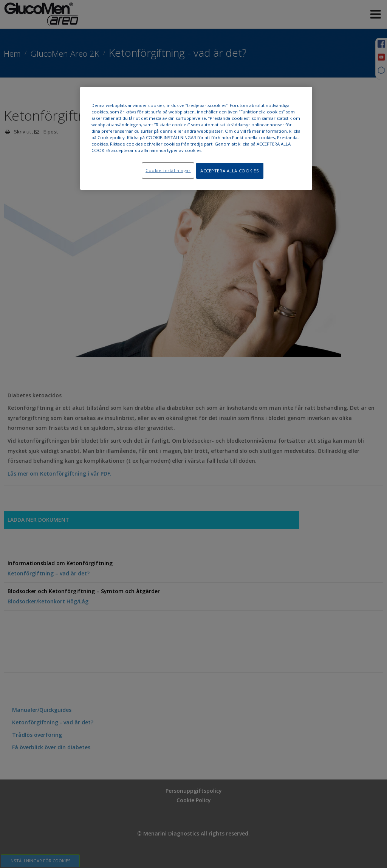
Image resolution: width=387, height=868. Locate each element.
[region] (196, 139)
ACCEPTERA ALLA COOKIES (230, 171)
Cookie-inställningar (166, 170)
